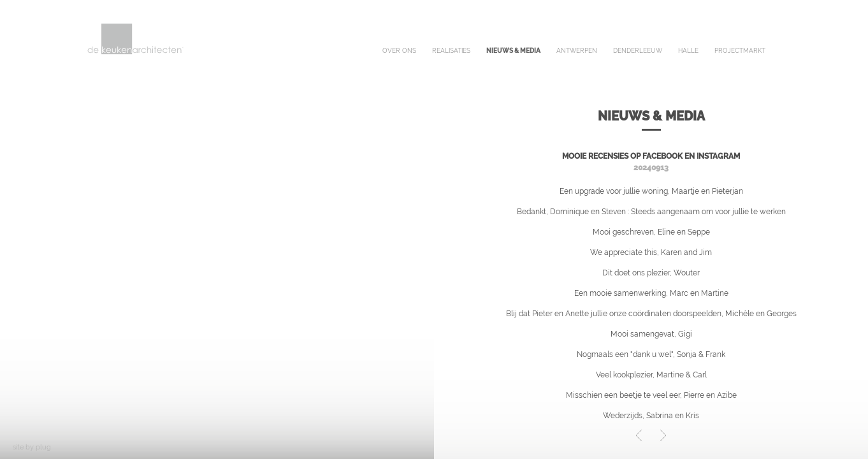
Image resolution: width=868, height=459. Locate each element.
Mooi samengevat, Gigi (651, 334)
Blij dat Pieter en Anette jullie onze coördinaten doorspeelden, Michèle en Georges (651, 314)
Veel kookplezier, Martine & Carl (651, 375)
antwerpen (577, 51)
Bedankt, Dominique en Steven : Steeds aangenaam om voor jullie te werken (651, 212)
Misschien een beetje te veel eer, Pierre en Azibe (651, 395)
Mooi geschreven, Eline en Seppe (651, 232)
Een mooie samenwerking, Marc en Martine (651, 293)
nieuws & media (513, 51)
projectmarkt (740, 51)
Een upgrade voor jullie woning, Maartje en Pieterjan (651, 191)
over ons (399, 51)
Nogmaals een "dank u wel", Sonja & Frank (651, 354)
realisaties (451, 51)
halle (688, 51)
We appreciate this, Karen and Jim (651, 252)
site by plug (32, 447)
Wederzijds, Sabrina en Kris (651, 416)
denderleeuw (638, 51)
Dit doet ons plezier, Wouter (651, 273)
